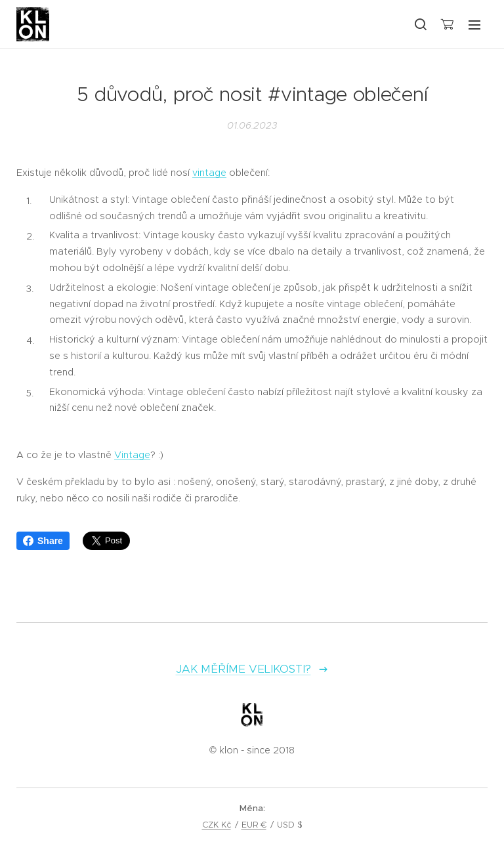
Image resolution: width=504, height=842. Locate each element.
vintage (209, 173)
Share (43, 541)
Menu (474, 25)
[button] (420, 24)
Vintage (132, 455)
